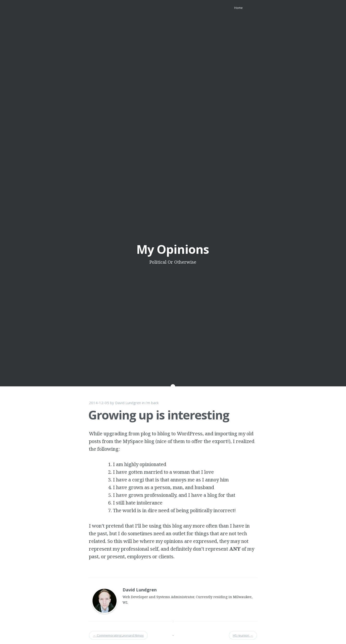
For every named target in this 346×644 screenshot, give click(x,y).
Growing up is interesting (159, 415)
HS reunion (243, 635)
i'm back (152, 403)
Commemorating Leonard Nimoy (118, 635)
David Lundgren (128, 403)
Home (238, 8)
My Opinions (173, 249)
